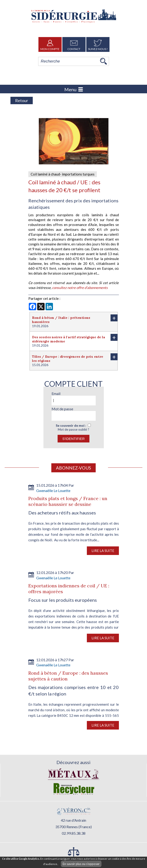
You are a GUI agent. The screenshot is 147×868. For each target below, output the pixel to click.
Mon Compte (50, 44)
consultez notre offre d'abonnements (80, 288)
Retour (22, 100)
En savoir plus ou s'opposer (81, 864)
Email (56, 393)
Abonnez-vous (73, 468)
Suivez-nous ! (98, 44)
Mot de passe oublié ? (73, 429)
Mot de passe (62, 409)
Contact (74, 44)
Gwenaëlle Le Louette (53, 490)
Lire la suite (103, 551)
